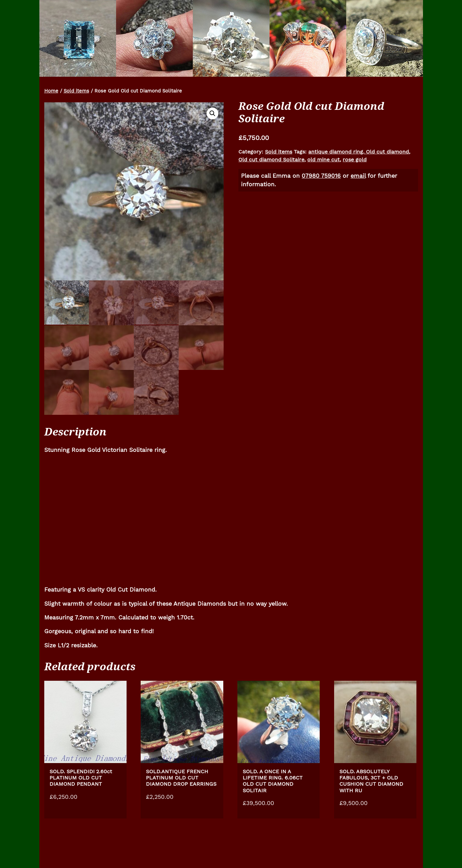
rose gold (355, 160)
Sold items (76, 91)
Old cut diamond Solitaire (271, 160)
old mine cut (323, 160)
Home (51, 91)
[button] (212, 113)
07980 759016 (321, 176)
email (358, 176)
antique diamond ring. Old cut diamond (359, 152)
